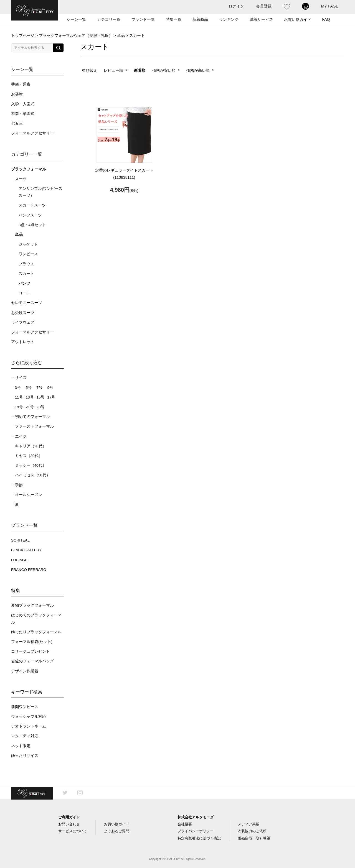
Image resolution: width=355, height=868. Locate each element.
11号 (19, 397)
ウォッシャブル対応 (29, 717)
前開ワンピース (25, 707)
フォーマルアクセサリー (32, 133)
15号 (40, 397)
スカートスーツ (32, 205)
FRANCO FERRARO (29, 570)
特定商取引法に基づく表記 (199, 838)
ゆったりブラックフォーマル (36, 632)
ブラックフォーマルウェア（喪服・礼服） (76, 35)
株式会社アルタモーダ (196, 817)
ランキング (229, 19)
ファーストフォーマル (34, 426)
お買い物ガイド (298, 19)
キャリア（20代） (31, 446)
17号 (51, 397)
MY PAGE (330, 6)
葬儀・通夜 (21, 84)
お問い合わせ (69, 824)
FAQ (326, 19)
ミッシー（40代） (31, 465)
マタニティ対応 (25, 736)
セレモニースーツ (27, 303)
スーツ (21, 179)
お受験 (17, 94)
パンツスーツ (30, 215)
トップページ (23, 35)
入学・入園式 (23, 104)
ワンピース (28, 254)
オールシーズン (29, 495)
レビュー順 (113, 70)
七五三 (17, 123)
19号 (19, 407)
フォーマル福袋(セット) (32, 642)
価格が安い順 (164, 70)
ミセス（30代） (29, 456)
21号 (30, 407)
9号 (50, 388)
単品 (121, 35)
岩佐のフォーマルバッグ (32, 661)
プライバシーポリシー (196, 831)
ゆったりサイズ (25, 756)
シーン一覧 (76, 19)
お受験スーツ (23, 313)
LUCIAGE (19, 560)
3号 (18, 388)
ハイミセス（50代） (33, 475)
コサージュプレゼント (31, 651)
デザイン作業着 (25, 671)
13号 (30, 397)
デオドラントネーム (29, 726)
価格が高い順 (198, 70)
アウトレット (23, 342)
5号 (29, 388)
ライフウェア (23, 322)
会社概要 (185, 824)
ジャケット (28, 244)
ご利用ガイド (69, 817)
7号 (39, 388)
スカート (26, 274)
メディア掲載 (248, 824)
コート (24, 293)
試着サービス (261, 19)
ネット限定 (21, 746)
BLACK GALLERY (26, 550)
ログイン (236, 6)
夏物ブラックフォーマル (32, 605)
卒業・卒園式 (23, 114)
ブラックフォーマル (29, 169)
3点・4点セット (32, 225)
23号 (40, 407)
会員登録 (264, 6)
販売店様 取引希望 (254, 838)
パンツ (24, 283)
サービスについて (73, 831)
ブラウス (26, 264)
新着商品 (200, 19)
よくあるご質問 (117, 831)
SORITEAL (20, 540)
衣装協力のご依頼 (252, 831)
